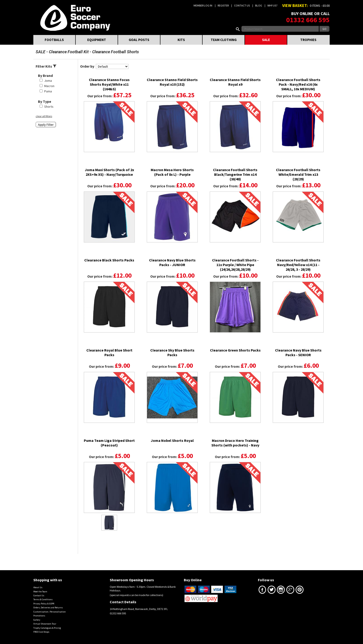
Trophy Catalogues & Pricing (47, 628)
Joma (48, 81)
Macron (49, 86)
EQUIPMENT (97, 40)
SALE (266, 40)
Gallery (37, 620)
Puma (48, 91)
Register (223, 5)
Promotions (39, 616)
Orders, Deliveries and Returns (48, 608)
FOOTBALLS (54, 40)
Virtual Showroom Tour (45, 624)
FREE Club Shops (41, 632)
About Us (38, 587)
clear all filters (44, 116)
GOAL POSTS (139, 40)
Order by (87, 66)
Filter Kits (46, 66)
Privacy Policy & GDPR (44, 604)
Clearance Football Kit (69, 52)
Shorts (49, 107)
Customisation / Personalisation (50, 612)
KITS (181, 40)
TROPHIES (308, 40)
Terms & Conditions (43, 599)
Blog (259, 5)
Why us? (272, 5)
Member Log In (203, 5)
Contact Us (242, 5)
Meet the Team (40, 592)
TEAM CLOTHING (224, 40)
